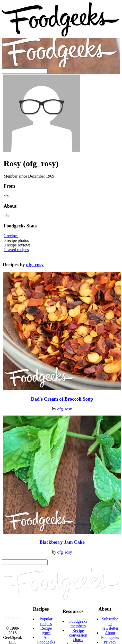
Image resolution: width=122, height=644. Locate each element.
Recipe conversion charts (78, 635)
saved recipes (16, 250)
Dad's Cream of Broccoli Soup (62, 399)
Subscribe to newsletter (110, 624)
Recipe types (46, 631)
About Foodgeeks (110, 635)
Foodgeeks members (78, 624)
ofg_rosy (35, 265)
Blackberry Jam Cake (62, 542)
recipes (11, 236)
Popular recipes (46, 621)
